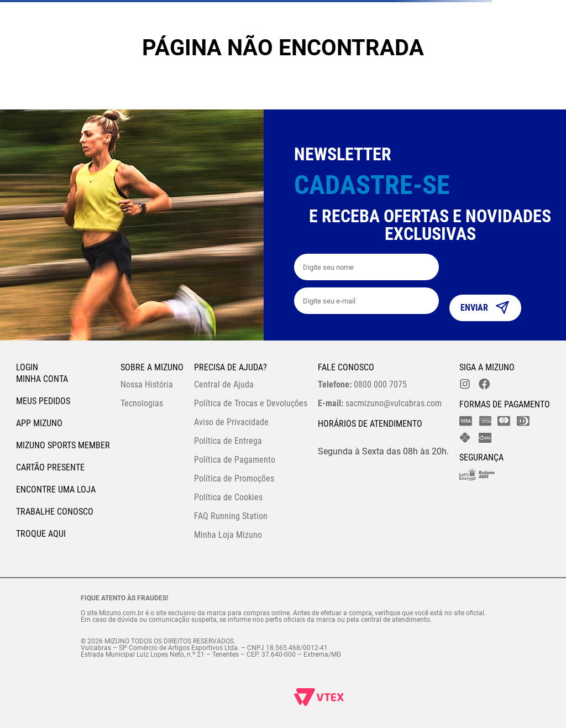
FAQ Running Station (231, 516)
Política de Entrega (228, 441)
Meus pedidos (43, 401)
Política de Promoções (234, 478)
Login (27, 367)
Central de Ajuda (224, 384)
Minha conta (42, 379)
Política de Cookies (228, 497)
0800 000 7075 (362, 384)
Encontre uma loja (56, 489)
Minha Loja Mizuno (228, 535)
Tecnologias (142, 403)
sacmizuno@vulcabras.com (380, 403)
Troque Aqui (41, 534)
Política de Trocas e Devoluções (251, 403)
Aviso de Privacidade (231, 422)
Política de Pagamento (235, 460)
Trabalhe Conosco (55, 512)
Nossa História (147, 384)
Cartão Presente (50, 467)
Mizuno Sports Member (63, 445)
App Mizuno (39, 423)
